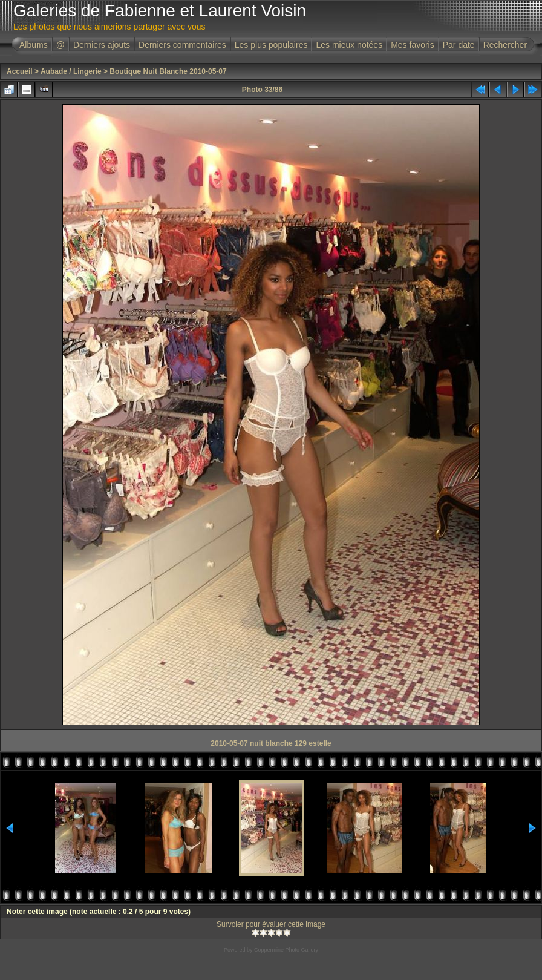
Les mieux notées (349, 45)
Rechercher (505, 45)
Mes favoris (413, 45)
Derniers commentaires (182, 45)
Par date (459, 45)
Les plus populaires (271, 45)
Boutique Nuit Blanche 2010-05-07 (168, 71)
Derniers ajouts (102, 45)
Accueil (20, 71)
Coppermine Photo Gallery (286, 950)
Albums (34, 45)
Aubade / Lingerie (71, 71)
